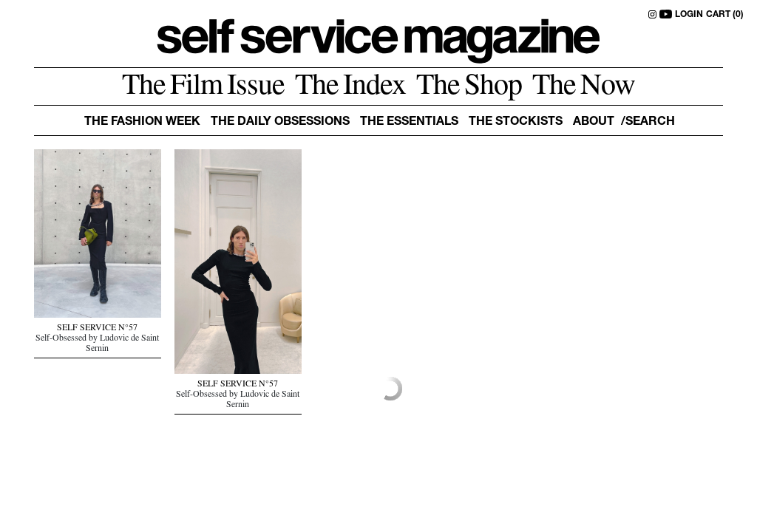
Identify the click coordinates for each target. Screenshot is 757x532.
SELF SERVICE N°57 (97, 329)
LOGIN (689, 15)
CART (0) (725, 15)
